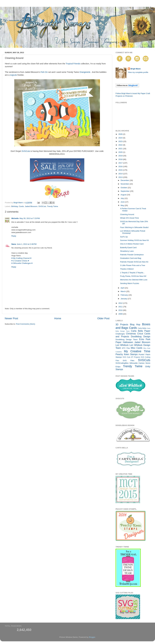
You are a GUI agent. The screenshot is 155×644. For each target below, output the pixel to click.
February (125, 295)
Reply (14, 236)
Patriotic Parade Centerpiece (132, 255)
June (123, 202)
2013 (121, 177)
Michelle (15, 218)
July (123, 198)
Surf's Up (124, 237)
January (124, 299)
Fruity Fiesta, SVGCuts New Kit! (133, 276)
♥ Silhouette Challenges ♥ (22, 263)
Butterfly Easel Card (128, 248)
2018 (121, 159)
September (125, 191)
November (125, 184)
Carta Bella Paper (141, 331)
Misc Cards (137, 348)
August (124, 195)
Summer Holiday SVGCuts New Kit (134, 240)
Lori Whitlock (122, 345)
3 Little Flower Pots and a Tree (133, 265)
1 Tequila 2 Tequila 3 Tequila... (132, 273)
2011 (121, 307)
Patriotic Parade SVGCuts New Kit (134, 262)
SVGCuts (26, 151)
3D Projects (122, 324)
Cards (21, 206)
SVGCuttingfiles (122, 363)
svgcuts (13, 75)
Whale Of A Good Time (130, 218)
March (123, 291)
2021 (121, 149)
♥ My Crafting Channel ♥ (21, 258)
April (123, 288)
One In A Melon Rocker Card (132, 244)
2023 (121, 141)
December (125, 180)
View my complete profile (138, 72)
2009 (121, 314)
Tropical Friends (73, 64)
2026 (121, 134)
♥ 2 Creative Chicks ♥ (20, 261)
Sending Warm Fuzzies (130, 283)
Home (58, 318)
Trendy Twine (52, 206)
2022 (121, 145)
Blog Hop (135, 324)
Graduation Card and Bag (131, 258)
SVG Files (129, 360)
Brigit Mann (136, 69)
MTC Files (126, 348)
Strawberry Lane (127, 251)
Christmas (131, 334)
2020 (121, 152)
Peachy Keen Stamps (127, 354)
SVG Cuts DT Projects (131, 357)
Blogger (92, 637)
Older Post (103, 318)
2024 (121, 138)
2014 (121, 174)
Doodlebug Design (141, 336)
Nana (14, 244)
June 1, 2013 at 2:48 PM (27, 244)
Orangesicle (85, 72)
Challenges (120, 334)
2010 (121, 310)
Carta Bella (142, 328)
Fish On (44, 72)
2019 (121, 156)
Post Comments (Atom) (26, 324)
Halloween (128, 342)
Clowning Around (127, 214)
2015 (121, 170)
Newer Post (11, 318)
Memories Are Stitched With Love (134, 280)
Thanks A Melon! (127, 269)
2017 (121, 163)
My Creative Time (137, 351)
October (124, 188)
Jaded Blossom (31, 206)
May (123, 205)
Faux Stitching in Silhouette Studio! (134, 227)
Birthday (15, 206)
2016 (121, 166)
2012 (121, 303)
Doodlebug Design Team (127, 340)
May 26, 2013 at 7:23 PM (30, 218)
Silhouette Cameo (137, 363)
